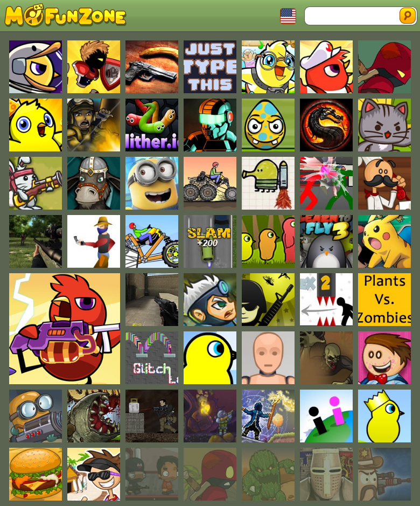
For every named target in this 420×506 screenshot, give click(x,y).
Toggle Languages (288, 16)
